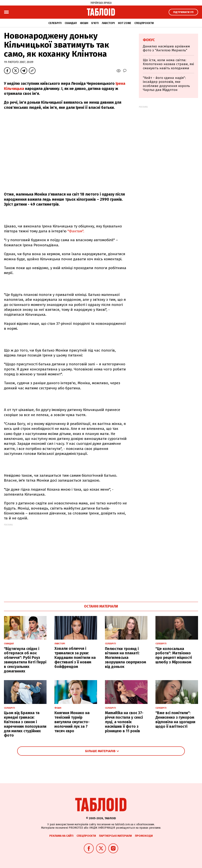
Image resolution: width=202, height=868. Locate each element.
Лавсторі (108, 23)
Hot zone (125, 23)
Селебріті (55, 23)
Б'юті (95, 23)
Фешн (84, 23)
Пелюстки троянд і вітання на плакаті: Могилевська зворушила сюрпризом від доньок (126, 658)
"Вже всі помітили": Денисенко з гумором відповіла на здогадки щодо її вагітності (175, 720)
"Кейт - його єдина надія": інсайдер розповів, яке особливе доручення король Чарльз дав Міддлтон (166, 84)
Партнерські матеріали (115, 836)
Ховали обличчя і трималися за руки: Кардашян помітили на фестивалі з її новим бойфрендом (75, 657)
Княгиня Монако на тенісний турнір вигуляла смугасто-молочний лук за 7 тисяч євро (72, 722)
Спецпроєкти (144, 23)
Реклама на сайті (61, 836)
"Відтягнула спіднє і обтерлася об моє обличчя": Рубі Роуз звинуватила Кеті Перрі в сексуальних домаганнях (25, 660)
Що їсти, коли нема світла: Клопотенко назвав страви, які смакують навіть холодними (168, 64)
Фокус (149, 40)
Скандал (71, 23)
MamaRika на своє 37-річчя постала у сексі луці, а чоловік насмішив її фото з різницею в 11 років (124, 722)
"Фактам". (76, 231)
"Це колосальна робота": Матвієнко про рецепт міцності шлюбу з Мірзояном (174, 655)
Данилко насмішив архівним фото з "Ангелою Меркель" (166, 48)
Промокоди (144, 836)
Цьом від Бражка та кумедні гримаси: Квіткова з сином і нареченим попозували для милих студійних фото (25, 724)
